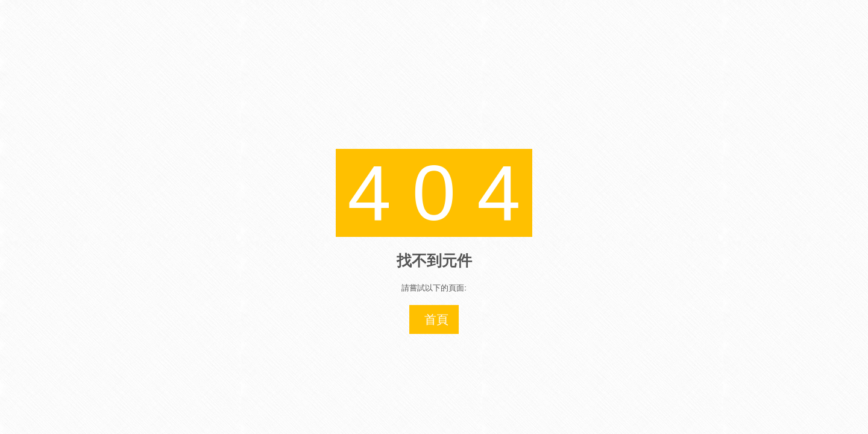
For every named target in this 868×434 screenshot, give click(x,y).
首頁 (436, 319)
